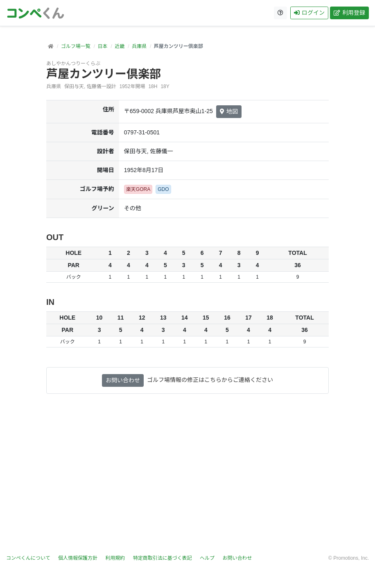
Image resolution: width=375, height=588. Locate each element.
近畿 (120, 46)
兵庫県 (139, 46)
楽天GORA (138, 189)
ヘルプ (207, 558)
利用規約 (115, 558)
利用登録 (349, 13)
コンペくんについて (28, 558)
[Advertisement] (187, 474)
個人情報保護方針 (78, 558)
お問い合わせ (123, 380)
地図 (229, 111)
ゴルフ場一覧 (76, 46)
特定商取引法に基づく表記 (163, 558)
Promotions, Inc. (351, 558)
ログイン (309, 13)
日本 (102, 46)
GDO (163, 189)
